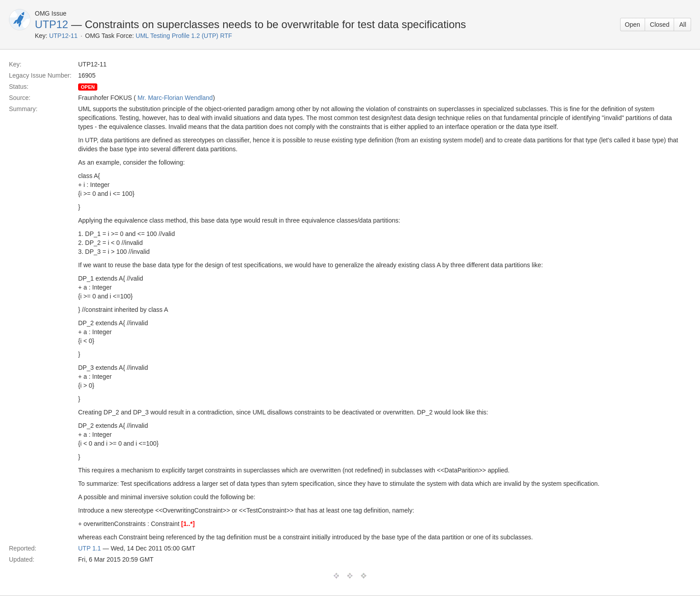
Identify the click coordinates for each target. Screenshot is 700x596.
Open (633, 25)
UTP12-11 (63, 36)
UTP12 (52, 24)
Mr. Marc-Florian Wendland (175, 98)
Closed (660, 25)
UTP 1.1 (90, 548)
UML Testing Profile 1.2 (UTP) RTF (184, 36)
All (683, 25)
